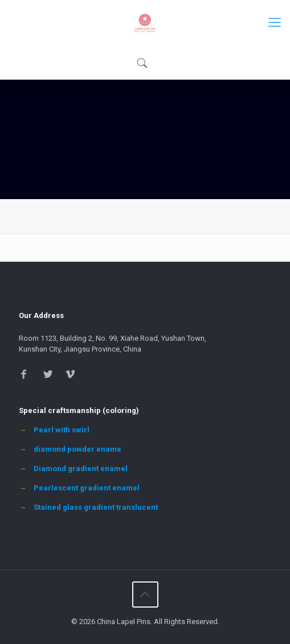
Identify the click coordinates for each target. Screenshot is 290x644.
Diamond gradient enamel (81, 468)
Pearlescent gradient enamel (87, 488)
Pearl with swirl (62, 430)
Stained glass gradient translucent (96, 507)
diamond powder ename (77, 449)
